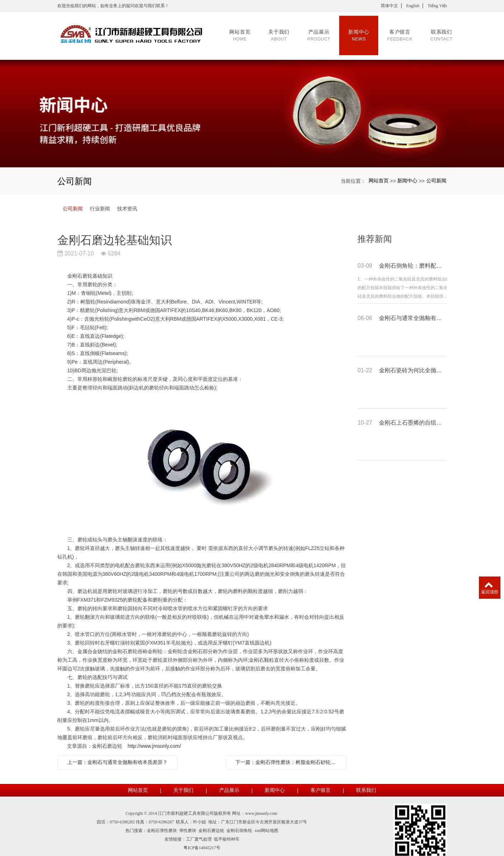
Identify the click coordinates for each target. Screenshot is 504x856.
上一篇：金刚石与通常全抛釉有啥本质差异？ (117, 754)
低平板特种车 (227, 831)
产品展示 (229, 781)
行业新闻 (100, 200)
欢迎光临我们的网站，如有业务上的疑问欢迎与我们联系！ (113, 6)
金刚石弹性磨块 (162, 822)
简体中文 (389, 6)
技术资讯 (127, 200)
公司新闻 (436, 172)
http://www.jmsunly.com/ (154, 737)
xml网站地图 (266, 822)
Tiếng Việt (437, 6)
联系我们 (366, 781)
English (413, 6)
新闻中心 (407, 172)
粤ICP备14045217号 (202, 839)
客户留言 (321, 781)
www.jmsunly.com (261, 805)
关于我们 (183, 781)
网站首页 (379, 172)
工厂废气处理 (199, 831)
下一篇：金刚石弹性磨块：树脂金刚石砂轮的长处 (288, 754)
